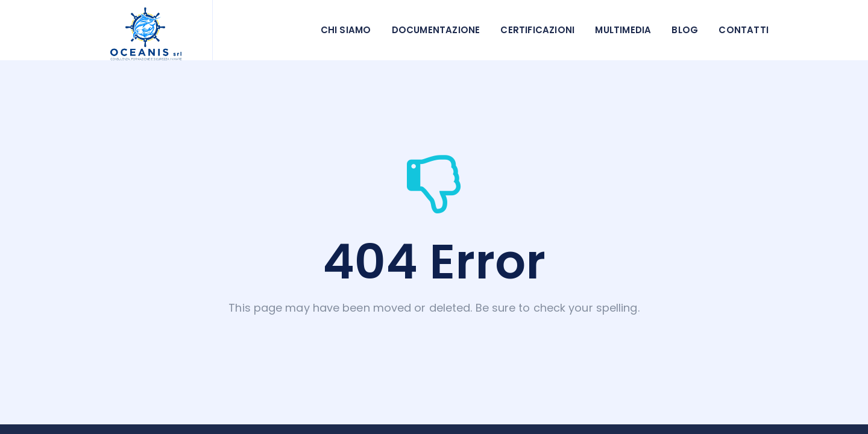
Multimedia (623, 30)
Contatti (744, 30)
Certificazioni (537, 30)
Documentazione (436, 30)
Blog (685, 30)
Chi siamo (346, 30)
